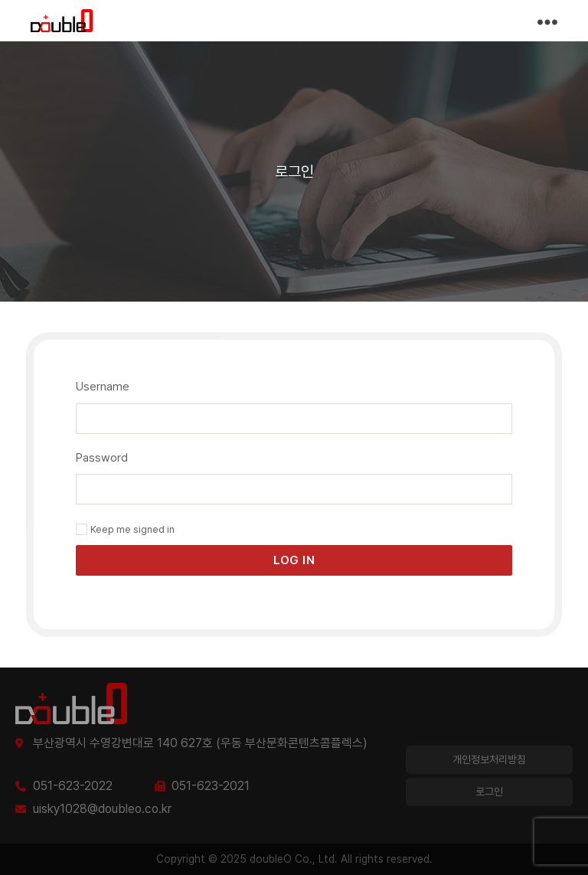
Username (103, 387)
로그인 (489, 792)
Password (102, 458)
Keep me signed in (125, 529)
